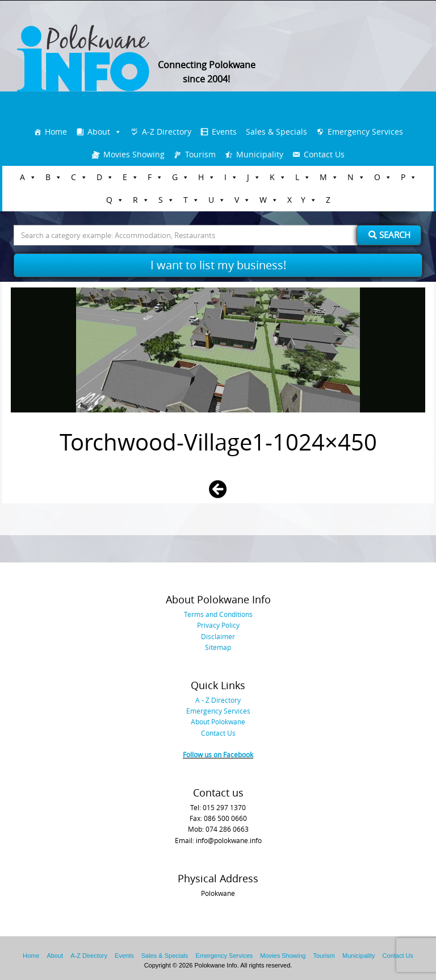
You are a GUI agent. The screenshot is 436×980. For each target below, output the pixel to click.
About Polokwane (218, 722)
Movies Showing (134, 154)
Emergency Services (365, 132)
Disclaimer (218, 636)
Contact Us (324, 154)
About (99, 132)
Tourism (200, 154)
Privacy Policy (218, 625)
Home (56, 132)
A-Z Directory (167, 132)
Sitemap (218, 647)
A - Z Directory (218, 700)
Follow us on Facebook (218, 754)
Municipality (260, 154)
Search (389, 235)
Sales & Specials (276, 132)
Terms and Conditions (218, 614)
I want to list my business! (218, 265)
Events (224, 132)
